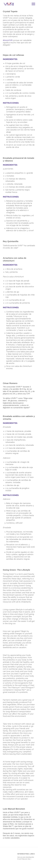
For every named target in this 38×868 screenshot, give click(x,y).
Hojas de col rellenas (13, 55)
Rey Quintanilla (11, 241)
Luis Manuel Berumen (14, 809)
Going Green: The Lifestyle (16, 570)
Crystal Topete (10, 11)
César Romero (10, 383)
